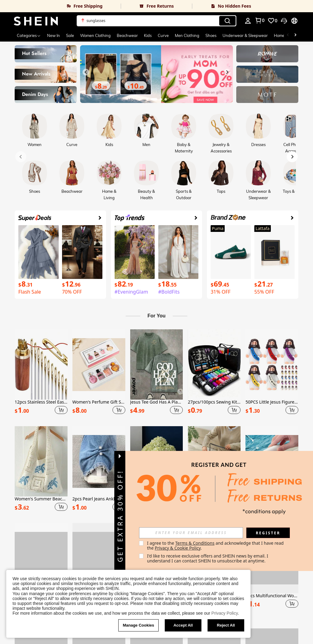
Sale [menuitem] (70, 35)
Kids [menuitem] (148, 35)
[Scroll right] (295, 35)
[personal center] (248, 21)
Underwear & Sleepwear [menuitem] (245, 35)
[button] (156, 21)
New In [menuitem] (53, 35)
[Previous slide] (86, 72)
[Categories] (29, 35)
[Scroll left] (288, 35)
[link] (60, 6)
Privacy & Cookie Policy (178, 548)
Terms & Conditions (195, 543)
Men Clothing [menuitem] (187, 35)
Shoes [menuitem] (211, 35)
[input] (191, 533)
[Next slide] (227, 72)
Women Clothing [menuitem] (95, 35)
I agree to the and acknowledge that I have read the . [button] (216, 545)
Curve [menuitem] (163, 35)
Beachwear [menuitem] (127, 35)
